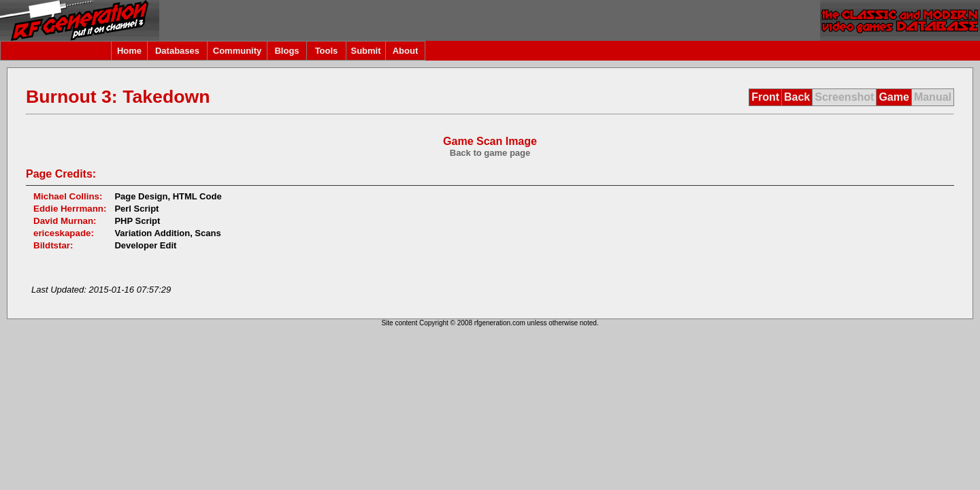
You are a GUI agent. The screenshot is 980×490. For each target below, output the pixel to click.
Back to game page (490, 153)
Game (894, 97)
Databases (177, 51)
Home (129, 51)
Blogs (287, 51)
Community (238, 51)
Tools (327, 51)
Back (797, 97)
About (406, 51)
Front (765, 97)
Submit (365, 51)
